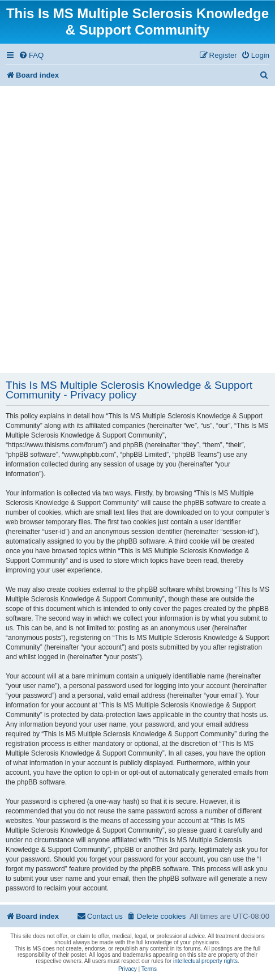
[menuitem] (31, 55)
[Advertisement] (137, 230)
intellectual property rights (205, 961)
